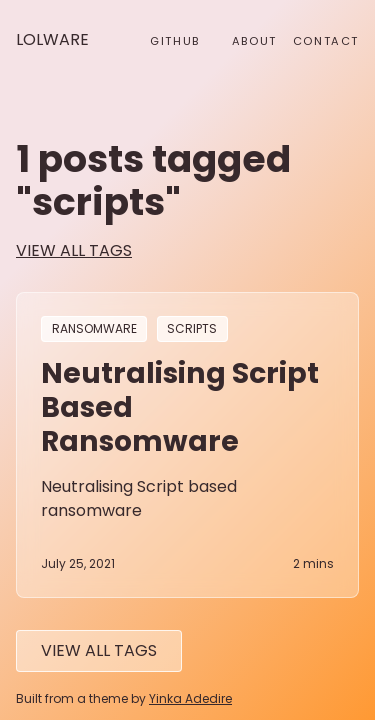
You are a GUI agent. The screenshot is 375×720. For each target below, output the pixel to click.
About (254, 41)
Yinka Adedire (190, 698)
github (175, 41)
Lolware (52, 39)
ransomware (94, 329)
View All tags (99, 650)
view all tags (74, 250)
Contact (326, 41)
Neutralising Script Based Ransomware (180, 407)
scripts (192, 329)
